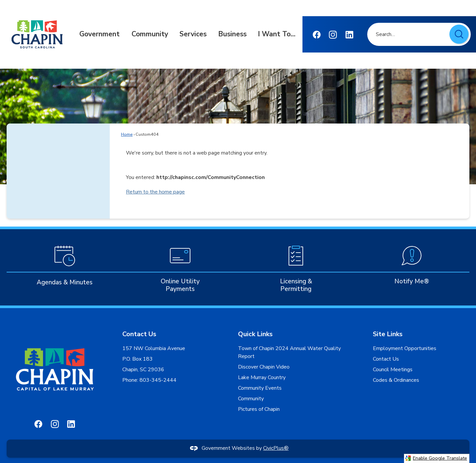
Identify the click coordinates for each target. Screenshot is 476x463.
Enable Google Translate (436, 458)
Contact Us (386, 359)
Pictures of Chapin (259, 409)
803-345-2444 (157, 380)
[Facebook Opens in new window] (317, 35)
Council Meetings (393, 370)
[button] (460, 35)
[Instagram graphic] (333, 35)
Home (127, 134)
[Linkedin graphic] (349, 35)
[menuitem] (99, 35)
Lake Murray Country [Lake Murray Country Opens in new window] (262, 377)
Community (251, 399)
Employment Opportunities (405, 348)
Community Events (260, 388)
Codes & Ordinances (396, 380)
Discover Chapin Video (264, 367)
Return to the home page (155, 192)
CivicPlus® (276, 448)
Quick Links (255, 334)
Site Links (388, 334)
